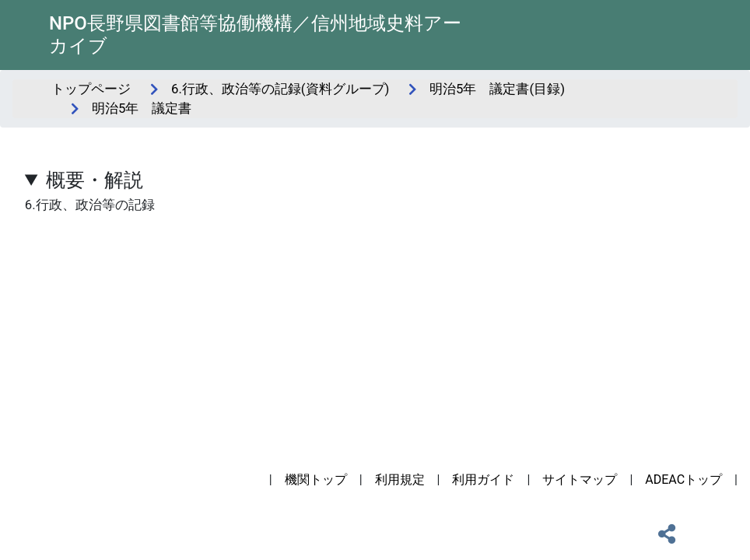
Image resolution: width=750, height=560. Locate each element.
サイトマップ (580, 479)
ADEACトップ (683, 479)
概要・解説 (95, 180)
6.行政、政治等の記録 (375, 189)
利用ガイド (483, 479)
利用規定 (400, 479)
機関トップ (316, 479)
